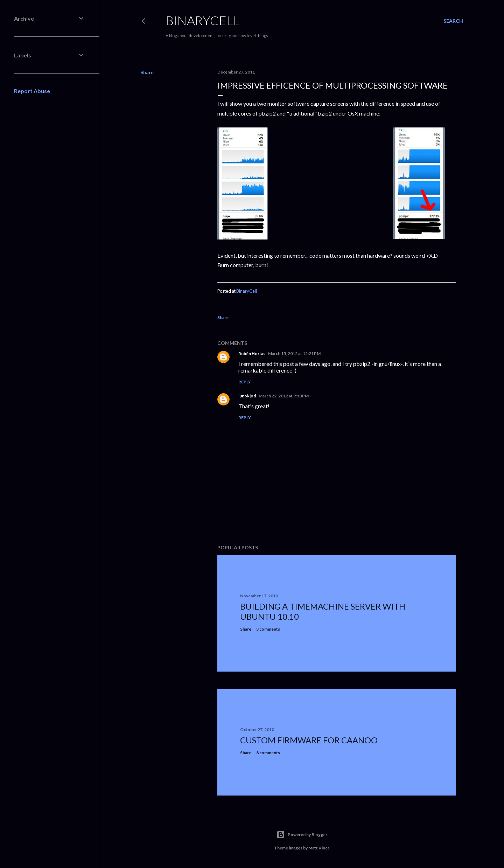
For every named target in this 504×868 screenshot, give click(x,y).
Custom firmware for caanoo (309, 740)
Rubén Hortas (252, 353)
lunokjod (247, 396)
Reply (245, 382)
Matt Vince (319, 848)
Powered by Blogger (302, 835)
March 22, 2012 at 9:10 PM (284, 396)
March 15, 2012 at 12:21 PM (294, 353)
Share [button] (147, 72)
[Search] (453, 21)
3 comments (268, 629)
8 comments (268, 753)
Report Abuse (32, 91)
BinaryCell (203, 20)
